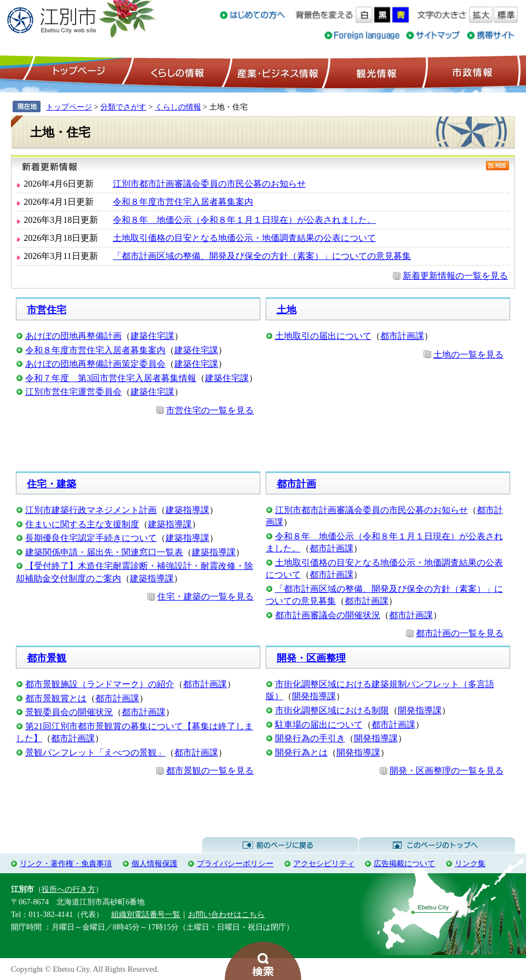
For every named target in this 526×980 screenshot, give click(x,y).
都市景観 (47, 658)
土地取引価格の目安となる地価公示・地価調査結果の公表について (244, 238)
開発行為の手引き (310, 738)
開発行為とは (301, 753)
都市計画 (296, 484)
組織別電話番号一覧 (146, 914)
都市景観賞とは (56, 698)
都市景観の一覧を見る (210, 771)
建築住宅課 (152, 336)
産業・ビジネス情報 (276, 72)
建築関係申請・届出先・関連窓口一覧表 (104, 552)
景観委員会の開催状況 (69, 712)
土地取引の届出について (323, 336)
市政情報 (471, 72)
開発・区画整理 (311, 658)
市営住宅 (47, 310)
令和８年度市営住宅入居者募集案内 (183, 202)
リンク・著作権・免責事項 (66, 863)
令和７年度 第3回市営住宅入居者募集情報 (111, 378)
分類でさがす (123, 107)
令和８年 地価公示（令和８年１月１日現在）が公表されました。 (244, 220)
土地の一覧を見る (468, 354)
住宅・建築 (52, 484)
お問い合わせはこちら (226, 914)
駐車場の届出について (319, 725)
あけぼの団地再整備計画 (73, 336)
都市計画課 (402, 336)
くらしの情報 (176, 72)
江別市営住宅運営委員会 (73, 392)
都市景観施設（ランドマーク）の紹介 (100, 684)
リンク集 (470, 863)
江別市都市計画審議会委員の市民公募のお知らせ (209, 184)
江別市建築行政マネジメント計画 (91, 510)
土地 (287, 310)
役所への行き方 (68, 889)
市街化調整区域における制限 (332, 710)
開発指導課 (314, 696)
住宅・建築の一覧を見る (205, 596)
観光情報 (375, 72)
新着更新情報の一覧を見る (455, 276)
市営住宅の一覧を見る (210, 410)
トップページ (77, 72)
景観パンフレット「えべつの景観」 (95, 753)
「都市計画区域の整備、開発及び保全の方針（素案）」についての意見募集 (262, 256)
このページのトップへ (437, 845)
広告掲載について (404, 863)
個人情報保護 (155, 863)
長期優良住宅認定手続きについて (91, 538)
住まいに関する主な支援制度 (82, 524)
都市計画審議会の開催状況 (328, 615)
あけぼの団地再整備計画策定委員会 (95, 364)
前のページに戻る (280, 845)
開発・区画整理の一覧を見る (447, 771)
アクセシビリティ (324, 863)
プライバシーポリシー (235, 863)
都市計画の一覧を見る (460, 633)
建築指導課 (187, 510)
